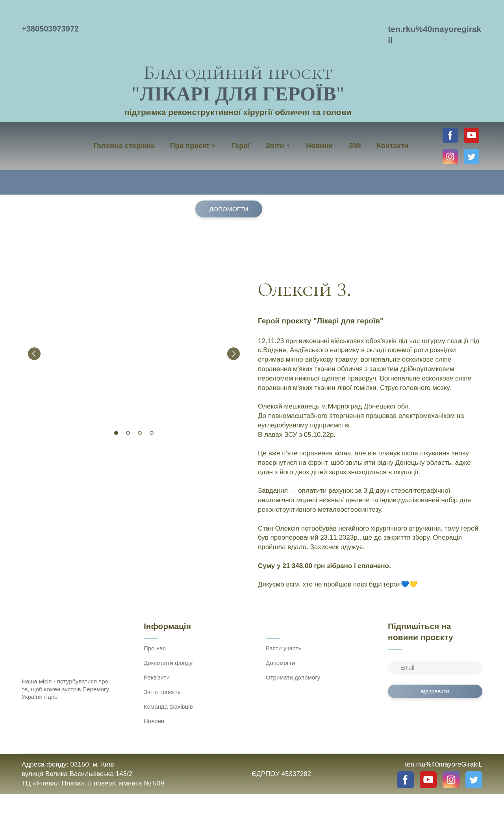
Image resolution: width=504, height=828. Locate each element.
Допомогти (281, 663)
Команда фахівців (168, 706)
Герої (241, 146)
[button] (450, 135)
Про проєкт (190, 146)
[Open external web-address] (252, 811)
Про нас (155, 648)
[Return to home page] (238, 32)
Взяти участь (283, 648)
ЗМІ (355, 146)
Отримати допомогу (293, 677)
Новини (319, 146)
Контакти (393, 146)
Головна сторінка (124, 146)
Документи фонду (168, 663)
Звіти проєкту (162, 692)
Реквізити (157, 677)
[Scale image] (134, 354)
